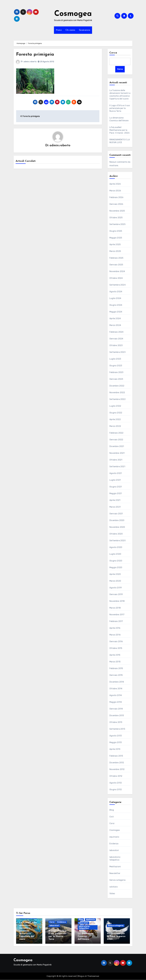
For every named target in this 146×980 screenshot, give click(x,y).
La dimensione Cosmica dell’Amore (86, 936)
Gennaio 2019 (116, 594)
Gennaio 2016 (116, 642)
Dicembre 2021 (117, 446)
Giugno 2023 (116, 366)
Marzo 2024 (115, 325)
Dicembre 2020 (117, 520)
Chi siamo (70, 30)
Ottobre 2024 (116, 278)
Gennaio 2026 (116, 204)
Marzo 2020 (115, 581)
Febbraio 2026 (116, 197)
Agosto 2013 (116, 736)
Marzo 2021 (115, 507)
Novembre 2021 (117, 453)
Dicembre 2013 (117, 716)
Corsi (112, 824)
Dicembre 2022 (117, 386)
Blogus (81, 976)
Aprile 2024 (115, 319)
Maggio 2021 (116, 494)
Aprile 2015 (115, 655)
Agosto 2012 (116, 783)
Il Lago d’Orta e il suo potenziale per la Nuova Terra (120, 108)
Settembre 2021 (117, 467)
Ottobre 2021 (116, 460)
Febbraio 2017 (116, 621)
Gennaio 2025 (116, 265)
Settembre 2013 (117, 729)
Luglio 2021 (115, 480)
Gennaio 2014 (116, 709)
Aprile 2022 (115, 420)
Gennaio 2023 (116, 379)
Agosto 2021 (116, 473)
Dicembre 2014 (117, 682)
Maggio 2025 (116, 238)
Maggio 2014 (116, 702)
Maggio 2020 (116, 568)
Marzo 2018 (115, 608)
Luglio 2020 (115, 554)
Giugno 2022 (116, 413)
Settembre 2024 (117, 285)
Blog (112, 810)
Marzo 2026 (115, 191)
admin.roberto (30, 62)
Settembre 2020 (117, 541)
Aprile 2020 (115, 574)
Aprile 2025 (115, 245)
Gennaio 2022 (116, 440)
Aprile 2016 (115, 628)
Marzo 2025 (115, 251)
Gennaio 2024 (116, 339)
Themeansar (93, 976)
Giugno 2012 (116, 790)
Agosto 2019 (116, 588)
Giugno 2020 (116, 561)
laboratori (114, 850)
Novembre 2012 (117, 769)
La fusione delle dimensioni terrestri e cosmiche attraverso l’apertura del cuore (28, 931)
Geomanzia (85, 30)
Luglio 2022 (115, 406)
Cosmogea (73, 14)
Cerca (113, 53)
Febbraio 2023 (116, 372)
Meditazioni (115, 867)
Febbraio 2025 (116, 258)
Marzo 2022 (115, 426)
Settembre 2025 (117, 224)
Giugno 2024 (116, 305)
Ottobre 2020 (116, 534)
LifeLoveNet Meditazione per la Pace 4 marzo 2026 (119, 130)
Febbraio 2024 (116, 332)
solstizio (113, 887)
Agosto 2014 (116, 695)
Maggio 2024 (116, 312)
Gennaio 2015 (116, 675)
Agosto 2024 (116, 292)
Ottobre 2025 (116, 218)
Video (112, 894)
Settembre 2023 (117, 352)
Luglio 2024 (115, 298)
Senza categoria (117, 880)
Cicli (112, 817)
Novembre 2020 (117, 527)
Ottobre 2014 (116, 689)
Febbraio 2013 (116, 756)
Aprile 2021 (115, 500)
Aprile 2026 (115, 184)
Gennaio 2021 (116, 514)
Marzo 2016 (115, 635)
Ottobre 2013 (116, 722)
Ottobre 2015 (116, 648)
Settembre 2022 (117, 399)
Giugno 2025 (116, 231)
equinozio (114, 837)
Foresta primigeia (36, 54)
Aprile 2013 (115, 749)
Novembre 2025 (117, 211)
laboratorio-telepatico (84, 928)
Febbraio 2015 (116, 669)
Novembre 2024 (117, 272)
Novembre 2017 (117, 615)
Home (59, 30)
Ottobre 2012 (116, 776)
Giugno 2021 (116, 487)
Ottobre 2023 (116, 346)
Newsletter (115, 873)
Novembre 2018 (117, 601)
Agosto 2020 (116, 547)
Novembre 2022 (117, 393)
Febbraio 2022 (116, 433)
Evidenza (114, 844)
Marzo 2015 (115, 662)
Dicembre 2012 (117, 763)
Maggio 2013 (116, 743)
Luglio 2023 (115, 359)
